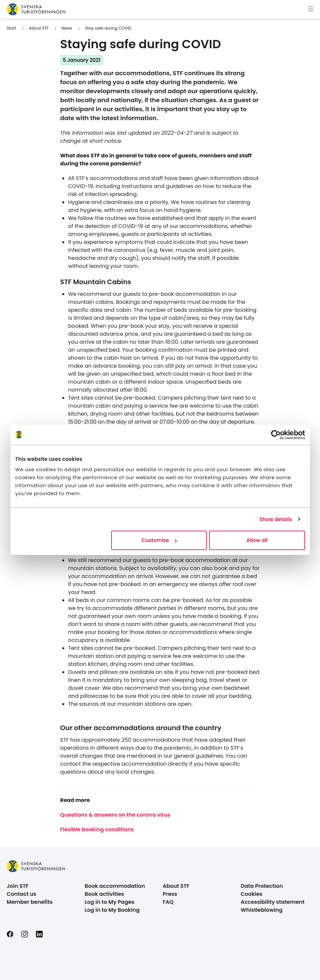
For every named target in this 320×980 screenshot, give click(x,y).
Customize (159, 540)
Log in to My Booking (112, 910)
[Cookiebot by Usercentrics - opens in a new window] (276, 435)
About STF (39, 28)
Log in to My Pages (109, 902)
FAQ (168, 902)
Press (170, 894)
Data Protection (262, 886)
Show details (276, 519)
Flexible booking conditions (97, 829)
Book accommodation (115, 886)
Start (11, 28)
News (67, 28)
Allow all (257, 540)
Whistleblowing (262, 910)
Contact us (21, 894)
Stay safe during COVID (108, 28)
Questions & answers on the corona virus (115, 815)
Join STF (18, 886)
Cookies (252, 894)
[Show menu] (311, 9)
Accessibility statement (273, 902)
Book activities (104, 894)
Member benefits (30, 902)
